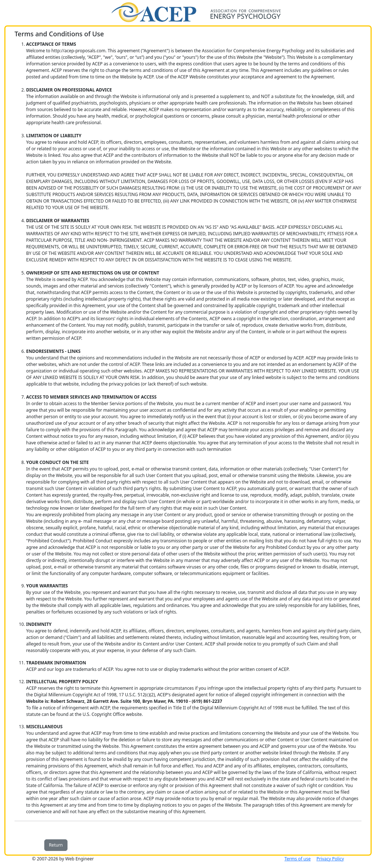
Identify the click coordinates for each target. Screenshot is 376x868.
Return (56, 845)
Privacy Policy (330, 859)
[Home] (188, 11)
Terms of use (298, 859)
